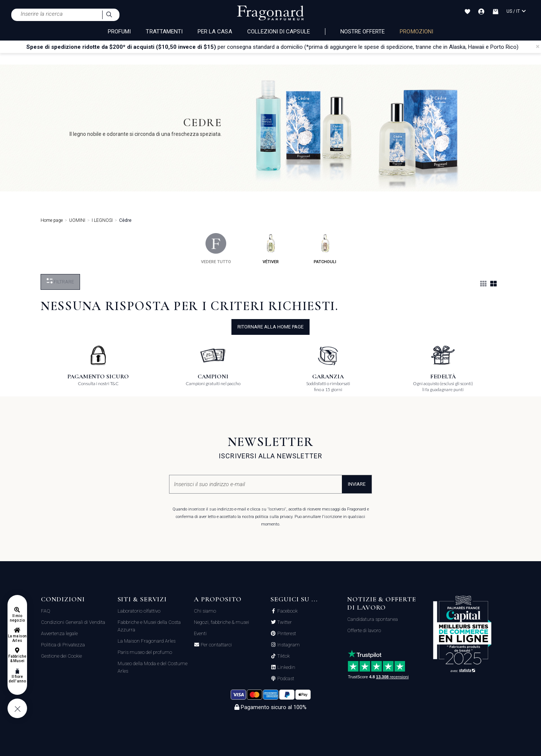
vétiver (271, 249)
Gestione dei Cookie (61, 656)
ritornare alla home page (270, 327)
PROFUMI (119, 32)
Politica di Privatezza (63, 645)
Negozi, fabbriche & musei (221, 622)
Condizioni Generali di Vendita (73, 622)
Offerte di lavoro (364, 630)
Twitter (284, 622)
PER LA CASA (215, 32)
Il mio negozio (17, 618)
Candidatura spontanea (373, 619)
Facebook (287, 611)
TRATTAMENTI (164, 32)
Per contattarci (216, 645)
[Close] (538, 47)
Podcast (285, 679)
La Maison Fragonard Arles (147, 641)
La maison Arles (17, 638)
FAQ (46, 611)
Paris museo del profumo (145, 652)
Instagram (288, 645)
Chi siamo (205, 611)
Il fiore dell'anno (17, 679)
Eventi (200, 633)
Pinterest (286, 634)
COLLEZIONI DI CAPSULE (279, 32)
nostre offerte (363, 32)
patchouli (325, 249)
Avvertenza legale (59, 633)
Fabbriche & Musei (17, 659)
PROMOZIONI (416, 32)
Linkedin (286, 667)
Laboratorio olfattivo (139, 611)
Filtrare (60, 281)
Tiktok (283, 656)
